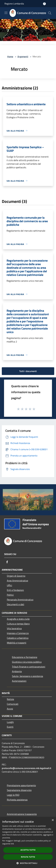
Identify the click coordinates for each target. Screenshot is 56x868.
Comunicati (13, 704)
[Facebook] (7, 562)
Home (10, 56)
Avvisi (10, 709)
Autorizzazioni (19, 681)
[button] (28, 863)
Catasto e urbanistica (18, 638)
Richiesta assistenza (17, 800)
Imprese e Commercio (18, 633)
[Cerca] (50, 13)
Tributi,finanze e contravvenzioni (29, 667)
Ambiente (17, 671)
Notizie (10, 699)
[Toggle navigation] (6, 13)
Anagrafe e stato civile (18, 619)
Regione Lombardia (14, 4)
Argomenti (23, 56)
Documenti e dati (16, 604)
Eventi (10, 727)
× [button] (53, 820)
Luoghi (10, 722)
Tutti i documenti (28, 371)
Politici (10, 595)
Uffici (9, 585)
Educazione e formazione (25, 657)
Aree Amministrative (17, 581)
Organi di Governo (16, 576)
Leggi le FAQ (13, 795)
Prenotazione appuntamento (21, 785)
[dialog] (28, 843)
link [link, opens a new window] (12, 844)
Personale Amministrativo (20, 600)
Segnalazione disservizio (19, 790)
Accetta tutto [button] (28, 850)
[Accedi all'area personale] (44, 4)
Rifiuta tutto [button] (28, 857)
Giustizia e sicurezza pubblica (27, 662)
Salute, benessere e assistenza (27, 676)
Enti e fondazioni (15, 590)
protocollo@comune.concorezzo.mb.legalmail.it (27, 768)
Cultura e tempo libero (18, 624)
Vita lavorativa (14, 628)
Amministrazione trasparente (22, 814)
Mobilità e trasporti (17, 643)
